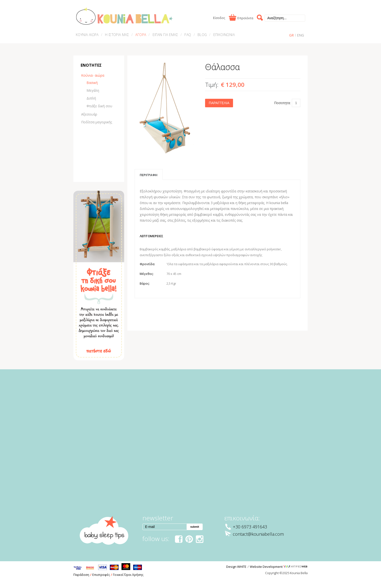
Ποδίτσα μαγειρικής (97, 122)
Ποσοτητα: (282, 103)
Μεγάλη (93, 90)
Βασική (92, 83)
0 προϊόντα (245, 18)
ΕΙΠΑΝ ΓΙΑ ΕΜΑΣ (165, 35)
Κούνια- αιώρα (93, 75)
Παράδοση (81, 575)
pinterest (189, 540)
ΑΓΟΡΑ (141, 35)
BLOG (202, 35)
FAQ (188, 35)
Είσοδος (219, 18)
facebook (178, 540)
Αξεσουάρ (89, 114)
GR (291, 35)
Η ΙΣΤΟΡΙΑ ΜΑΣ (117, 35)
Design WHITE (236, 567)
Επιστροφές (101, 575)
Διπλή (91, 98)
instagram (199, 540)
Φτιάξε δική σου (99, 106)
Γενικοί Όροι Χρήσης (128, 575)
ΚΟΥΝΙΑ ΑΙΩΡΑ (87, 35)
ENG (300, 35)
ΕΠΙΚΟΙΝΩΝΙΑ (224, 35)
